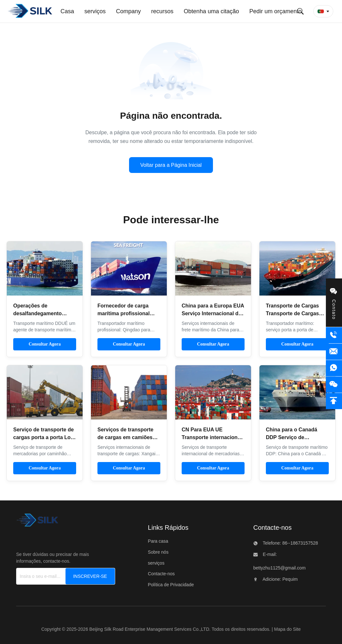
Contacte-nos (161, 574)
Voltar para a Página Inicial (171, 165)
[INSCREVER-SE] (90, 576)
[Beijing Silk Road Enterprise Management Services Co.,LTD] (37, 522)
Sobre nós (158, 552)
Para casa (158, 541)
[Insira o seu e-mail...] (46, 576)
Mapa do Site (288, 629)
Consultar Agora (45, 344)
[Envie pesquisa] (300, 11)
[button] (323, 11)
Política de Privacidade (171, 585)
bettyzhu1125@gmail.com (279, 568)
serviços (156, 563)
